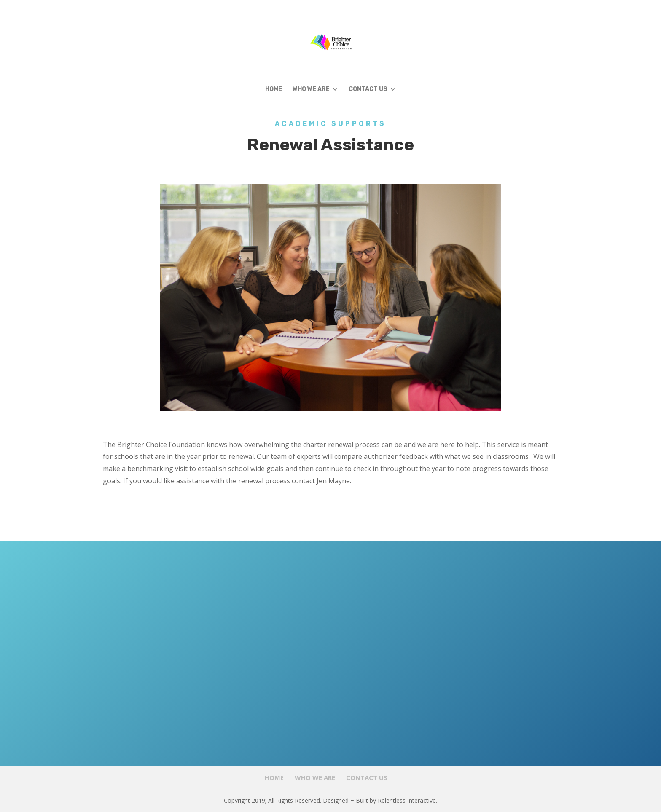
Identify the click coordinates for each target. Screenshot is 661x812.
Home (274, 90)
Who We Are (311, 90)
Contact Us (368, 90)
